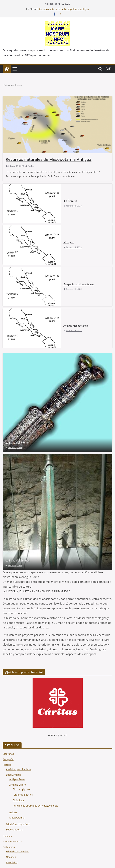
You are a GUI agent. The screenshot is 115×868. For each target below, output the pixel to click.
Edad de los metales (17, 851)
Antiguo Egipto (18, 785)
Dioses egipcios (21, 789)
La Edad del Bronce (17, 561)
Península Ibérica (12, 842)
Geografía (8, 759)
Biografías (8, 754)
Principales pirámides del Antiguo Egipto (35, 806)
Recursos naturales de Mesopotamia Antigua (64, 9)
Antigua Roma (17, 779)
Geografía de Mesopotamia (79, 284)
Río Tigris (69, 242)
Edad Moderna (14, 830)
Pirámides (18, 800)
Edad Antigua (14, 775)
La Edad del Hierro (17, 443)
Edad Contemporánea (18, 824)
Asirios (13, 812)
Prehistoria (9, 847)
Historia (7, 765)
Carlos (31, 166)
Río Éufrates (70, 201)
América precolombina (19, 769)
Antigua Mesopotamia (76, 326)
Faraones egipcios (23, 795)
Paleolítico (12, 862)
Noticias (7, 836)
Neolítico (11, 857)
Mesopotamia (17, 818)
